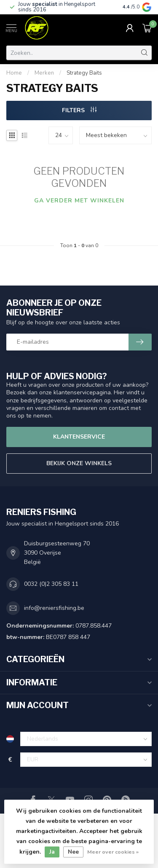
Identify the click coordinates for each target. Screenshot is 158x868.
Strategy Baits (84, 73)
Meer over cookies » (113, 852)
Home (14, 73)
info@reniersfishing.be (54, 608)
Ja (52, 852)
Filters (79, 110)
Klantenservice (79, 437)
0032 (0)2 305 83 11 (51, 584)
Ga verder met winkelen (79, 201)
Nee (73, 852)
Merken (44, 73)
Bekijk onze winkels (79, 463)
